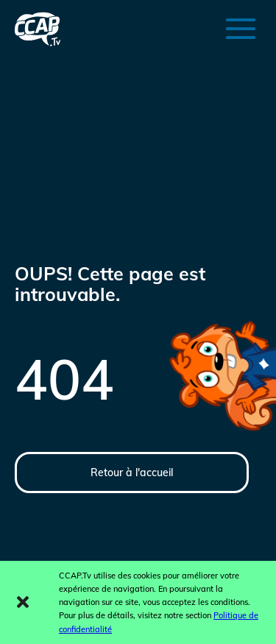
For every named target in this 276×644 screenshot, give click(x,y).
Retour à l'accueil (132, 473)
